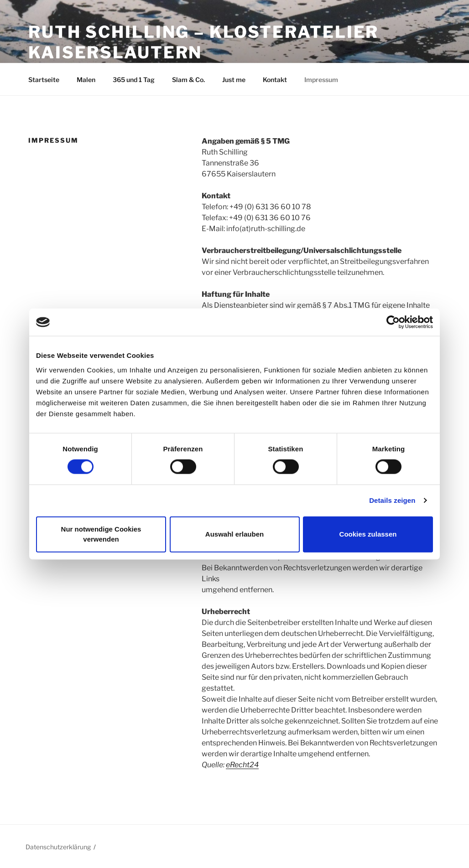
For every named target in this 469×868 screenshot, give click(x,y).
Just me (234, 80)
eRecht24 (242, 765)
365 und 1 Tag (134, 80)
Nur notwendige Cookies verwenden (101, 534)
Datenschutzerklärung (58, 847)
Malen (86, 80)
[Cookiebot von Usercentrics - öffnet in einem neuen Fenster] (393, 322)
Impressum (321, 80)
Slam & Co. (188, 80)
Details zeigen (392, 500)
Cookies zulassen (368, 534)
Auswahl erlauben (234, 534)
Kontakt (275, 80)
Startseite (44, 80)
